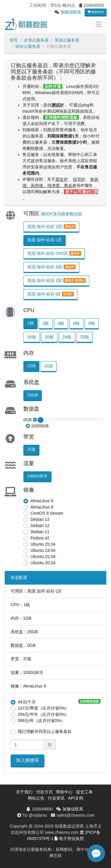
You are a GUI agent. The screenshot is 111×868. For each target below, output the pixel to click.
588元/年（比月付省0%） (41, 721)
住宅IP (79, 179)
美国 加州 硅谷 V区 (51, 227)
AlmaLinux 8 (42, 507)
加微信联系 (71, 12)
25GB (33, 395)
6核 (76, 323)
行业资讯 (56, 798)
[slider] (41, 420)
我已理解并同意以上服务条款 (45, 731)
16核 (32, 337)
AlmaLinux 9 (42, 501)
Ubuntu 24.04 (43, 550)
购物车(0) (96, 12)
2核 (46, 323)
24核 (67, 337)
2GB (49, 366)
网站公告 (36, 798)
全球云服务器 (36, 40)
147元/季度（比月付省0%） (43, 708)
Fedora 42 (40, 538)
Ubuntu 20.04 (43, 563)
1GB (31, 366)
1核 (30, 323)
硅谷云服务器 (28, 46)
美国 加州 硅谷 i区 (50, 294)
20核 (49, 337)
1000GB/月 (37, 476)
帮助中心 (64, 792)
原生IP (61, 179)
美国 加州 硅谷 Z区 (56, 280)
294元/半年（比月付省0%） (43, 714)
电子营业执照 (71, 839)
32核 (84, 337)
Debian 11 (40, 532)
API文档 (76, 798)
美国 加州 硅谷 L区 (45, 240)
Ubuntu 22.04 (43, 557)
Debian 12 (40, 526)
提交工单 (84, 792)
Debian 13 (40, 519)
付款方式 (44, 792)
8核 (92, 323)
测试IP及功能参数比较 (61, 214)
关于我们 (24, 792)
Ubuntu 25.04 (43, 544)
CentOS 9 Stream (47, 513)
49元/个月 (27, 702)
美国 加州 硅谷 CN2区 (54, 253)
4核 (61, 323)
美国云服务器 (67, 40)
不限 (31, 449)
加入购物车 (28, 760)
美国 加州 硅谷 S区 (51, 267)
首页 (14, 40)
